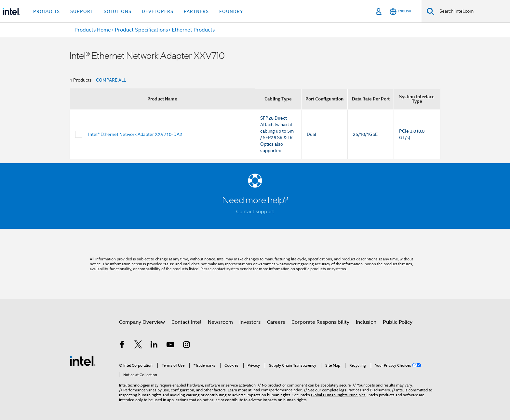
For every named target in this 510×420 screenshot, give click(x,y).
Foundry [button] (231, 11)
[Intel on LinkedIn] (154, 346)
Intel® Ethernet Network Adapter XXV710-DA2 (135, 134)
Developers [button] (158, 11)
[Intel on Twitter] (138, 346)
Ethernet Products (193, 30)
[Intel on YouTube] (170, 346)
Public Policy (398, 322)
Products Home (93, 30)
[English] (400, 12)
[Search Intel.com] (472, 11)
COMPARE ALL (111, 80)
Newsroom (220, 322)
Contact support (255, 212)
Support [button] (82, 11)
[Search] (430, 11)
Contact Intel (186, 322)
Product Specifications (141, 30)
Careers (276, 322)
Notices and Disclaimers (369, 390)
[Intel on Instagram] (186, 346)
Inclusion (366, 322)
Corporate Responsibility (320, 322)
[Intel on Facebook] (122, 346)
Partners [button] (196, 11)
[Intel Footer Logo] (83, 361)
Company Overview (142, 322)
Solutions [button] (118, 11)
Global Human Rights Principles (338, 395)
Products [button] (47, 11)
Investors (250, 322)
